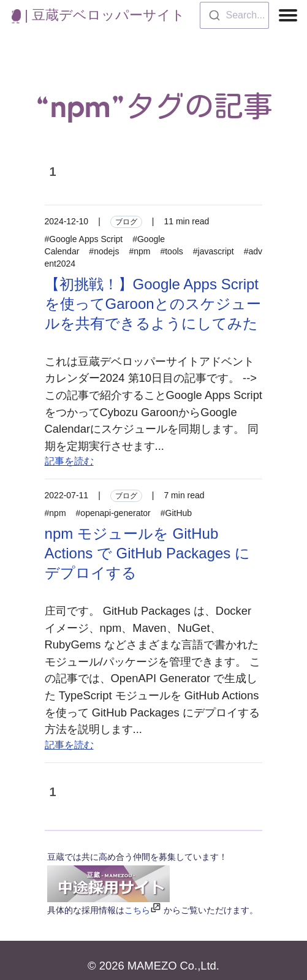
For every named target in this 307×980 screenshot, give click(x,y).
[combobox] (234, 15)
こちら (137, 910)
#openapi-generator (113, 513)
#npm (139, 251)
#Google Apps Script (84, 239)
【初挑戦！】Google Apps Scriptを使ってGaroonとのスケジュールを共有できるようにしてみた (153, 304)
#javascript (214, 251)
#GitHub (176, 513)
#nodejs (104, 251)
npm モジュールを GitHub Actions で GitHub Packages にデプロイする (147, 553)
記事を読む (69, 461)
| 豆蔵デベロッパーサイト (98, 15)
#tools (171, 251)
